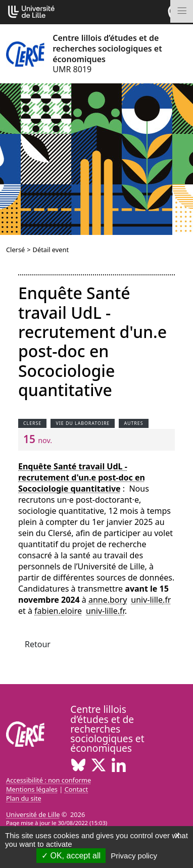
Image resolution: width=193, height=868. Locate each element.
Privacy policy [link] (134, 856)
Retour (38, 644)
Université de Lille (33, 814)
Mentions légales (32, 789)
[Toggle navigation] (182, 11)
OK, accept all (71, 856)
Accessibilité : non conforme (49, 780)
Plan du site (24, 798)
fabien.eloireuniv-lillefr (80, 611)
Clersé (15, 250)
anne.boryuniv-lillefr (130, 600)
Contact (76, 789)
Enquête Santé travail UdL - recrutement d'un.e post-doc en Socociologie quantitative (82, 477)
